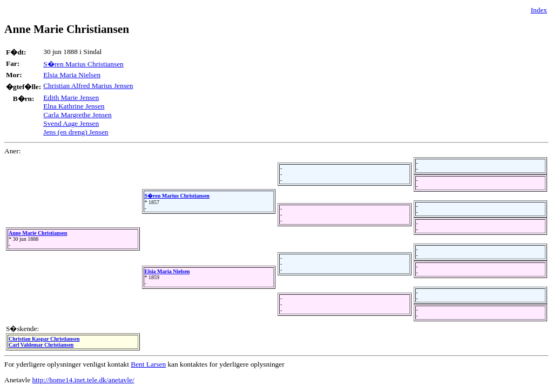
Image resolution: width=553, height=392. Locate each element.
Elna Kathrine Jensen (74, 106)
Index (539, 10)
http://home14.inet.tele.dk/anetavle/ (83, 380)
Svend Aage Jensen (71, 123)
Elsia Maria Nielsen (72, 75)
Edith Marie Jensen (71, 97)
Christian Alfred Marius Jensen (88, 86)
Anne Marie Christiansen (38, 233)
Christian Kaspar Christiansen (44, 339)
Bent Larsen (148, 364)
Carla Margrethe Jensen (77, 115)
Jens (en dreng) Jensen (76, 132)
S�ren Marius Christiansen (83, 64)
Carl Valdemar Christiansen (41, 345)
